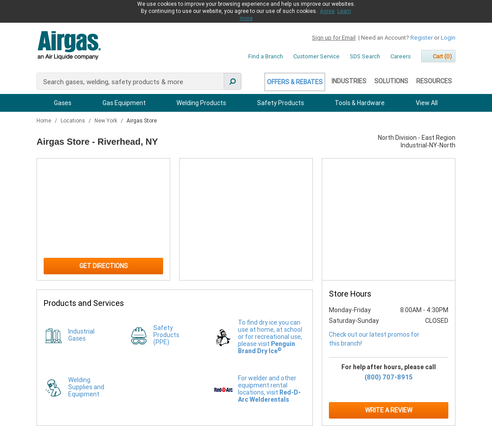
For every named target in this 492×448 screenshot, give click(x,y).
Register (422, 38)
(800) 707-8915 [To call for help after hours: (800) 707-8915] (389, 377)
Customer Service (316, 56)
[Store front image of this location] (389, 220)
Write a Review (389, 410)
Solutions (391, 81)
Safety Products (281, 103)
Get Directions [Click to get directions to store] (104, 266)
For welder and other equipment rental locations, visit (269, 389)
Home (45, 121)
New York (107, 121)
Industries (349, 81)
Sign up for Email (334, 38)
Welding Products (201, 103)
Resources (434, 81)
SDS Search (365, 56)
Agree (327, 11)
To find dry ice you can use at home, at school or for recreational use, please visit (270, 337)
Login (448, 38)
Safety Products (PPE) (166, 335)
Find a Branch (266, 56)
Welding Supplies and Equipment (86, 387)
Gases (63, 103)
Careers (401, 56)
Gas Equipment (124, 103)
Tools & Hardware (360, 103)
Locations (74, 121)
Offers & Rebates (295, 82)
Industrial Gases (81, 335)
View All (427, 103)
